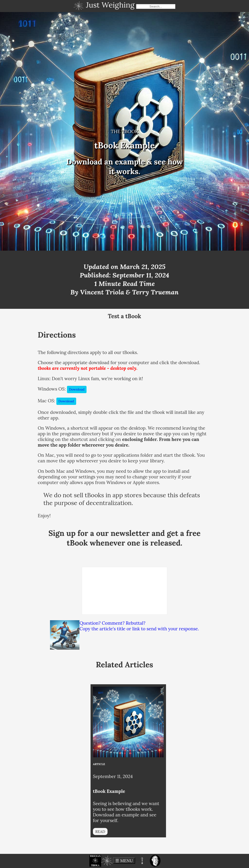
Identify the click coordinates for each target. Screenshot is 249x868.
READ (100, 831)
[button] (95, 861)
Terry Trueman (155, 292)
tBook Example (109, 791)
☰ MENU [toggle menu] (124, 861)
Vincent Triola (102, 292)
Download (77, 389)
